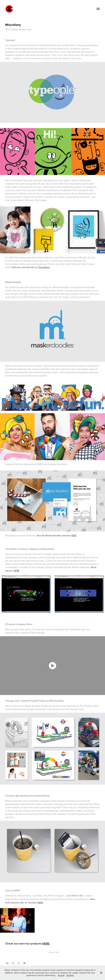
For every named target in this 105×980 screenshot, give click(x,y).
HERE (74, 536)
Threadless (44, 267)
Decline (70, 975)
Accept (61, 975)
